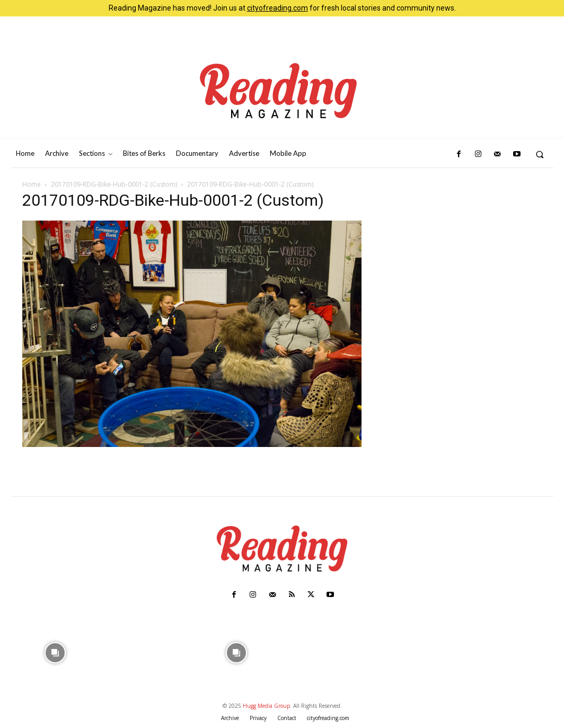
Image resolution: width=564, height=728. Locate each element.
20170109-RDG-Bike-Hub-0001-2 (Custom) (114, 184)
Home (32, 184)
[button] (540, 154)
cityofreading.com (277, 8)
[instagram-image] (55, 651)
